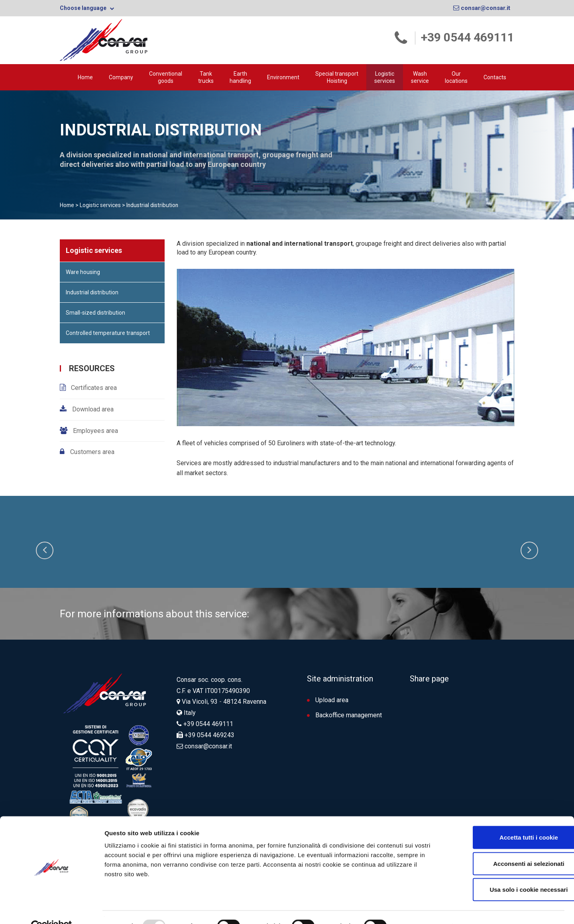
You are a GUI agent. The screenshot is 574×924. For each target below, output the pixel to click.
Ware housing (83, 272)
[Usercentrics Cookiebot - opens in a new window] (52, 908)
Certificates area (94, 387)
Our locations (456, 77)
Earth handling (240, 77)
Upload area (328, 700)
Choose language (87, 8)
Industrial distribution (92, 292)
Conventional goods (166, 77)
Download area (92, 409)
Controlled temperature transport (108, 333)
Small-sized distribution (95, 312)
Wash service (420, 77)
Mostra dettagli (423, 908)
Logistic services (385, 77)
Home (85, 77)
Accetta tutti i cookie (508, 819)
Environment (283, 77)
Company (121, 77)
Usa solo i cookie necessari (507, 872)
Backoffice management (344, 715)
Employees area (95, 430)
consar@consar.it (482, 8)
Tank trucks (206, 77)
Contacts (495, 77)
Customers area (91, 452)
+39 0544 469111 (468, 37)
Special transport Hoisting (337, 77)
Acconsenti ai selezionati (507, 846)
